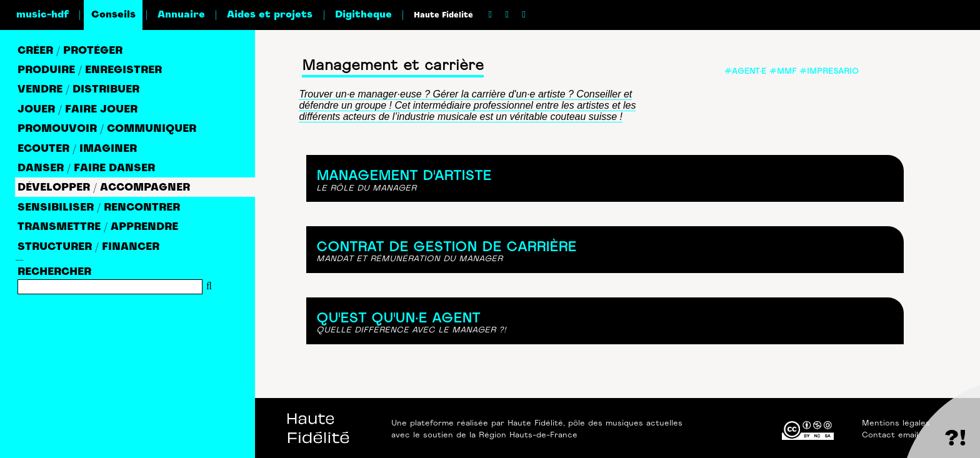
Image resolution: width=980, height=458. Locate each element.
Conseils (113, 15)
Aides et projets (270, 15)
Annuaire (181, 15)
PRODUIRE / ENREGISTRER (90, 71)
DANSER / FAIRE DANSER (86, 169)
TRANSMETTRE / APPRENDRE (98, 227)
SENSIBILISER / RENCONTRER (99, 208)
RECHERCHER (54, 272)
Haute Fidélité (443, 16)
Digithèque (363, 15)
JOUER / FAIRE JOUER (77, 110)
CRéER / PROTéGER (70, 51)
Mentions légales (896, 424)
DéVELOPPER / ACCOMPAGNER (104, 188)
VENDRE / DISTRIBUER (78, 90)
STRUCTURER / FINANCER (88, 247)
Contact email (890, 436)
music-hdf (42, 15)
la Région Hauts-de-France (523, 436)
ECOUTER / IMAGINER (77, 149)
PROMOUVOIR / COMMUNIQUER (107, 129)
